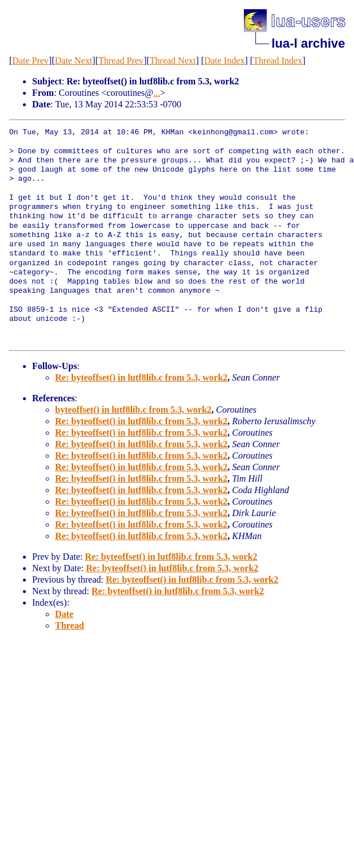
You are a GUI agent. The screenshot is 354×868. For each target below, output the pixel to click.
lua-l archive (308, 43)
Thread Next (173, 61)
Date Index (225, 61)
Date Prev (30, 61)
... (157, 93)
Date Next (74, 61)
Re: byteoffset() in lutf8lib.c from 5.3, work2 (141, 377)
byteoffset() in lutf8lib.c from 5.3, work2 (133, 410)
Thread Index (278, 61)
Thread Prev (121, 61)
